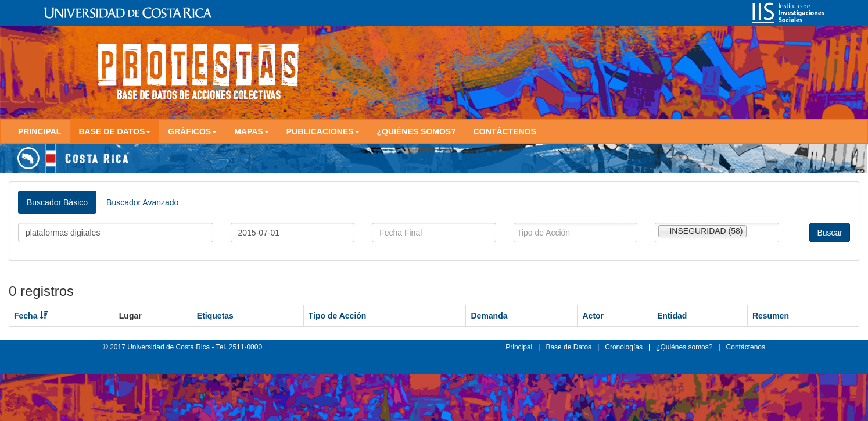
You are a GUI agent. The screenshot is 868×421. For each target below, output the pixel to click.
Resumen (771, 316)
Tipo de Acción (338, 316)
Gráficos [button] (192, 131)
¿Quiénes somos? (417, 131)
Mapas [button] (252, 131)
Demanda (489, 316)
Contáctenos (505, 131)
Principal (40, 131)
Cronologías (624, 347)
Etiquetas (215, 316)
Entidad (672, 316)
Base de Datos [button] (114, 131)
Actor (593, 316)
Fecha (31, 316)
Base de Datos (568, 347)
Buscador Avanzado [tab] (142, 202)
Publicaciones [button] (323, 131)
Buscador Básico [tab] (57, 202)
